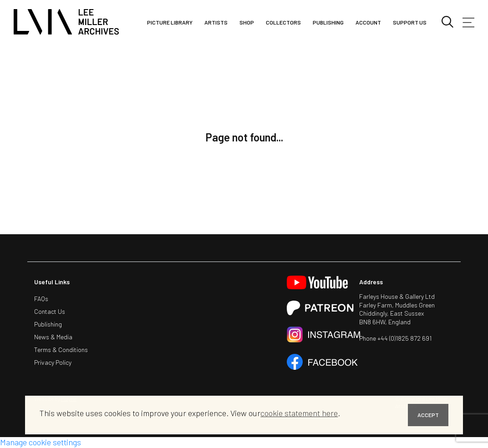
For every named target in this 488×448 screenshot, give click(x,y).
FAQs (41, 299)
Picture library (170, 22)
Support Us (410, 22)
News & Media (53, 337)
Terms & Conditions (61, 350)
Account (368, 22)
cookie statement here (299, 413)
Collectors (283, 22)
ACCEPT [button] (428, 415)
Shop (247, 22)
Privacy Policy (53, 362)
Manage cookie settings (41, 442)
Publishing (328, 22)
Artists (216, 22)
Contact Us (50, 311)
